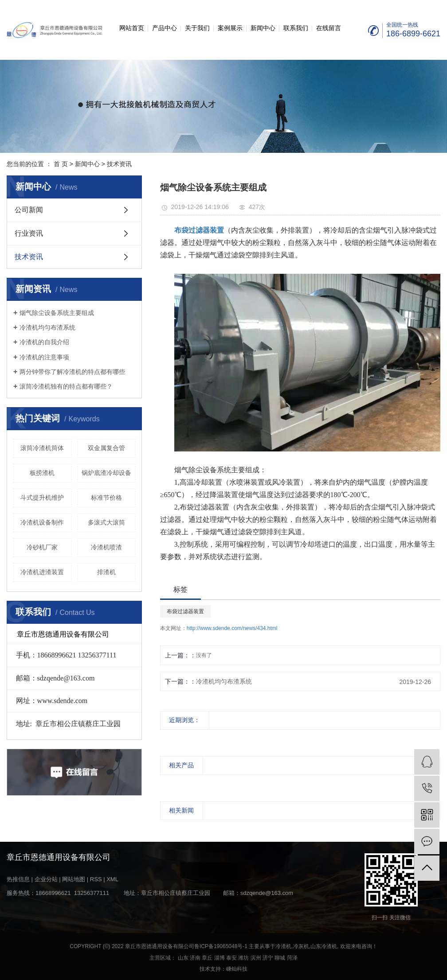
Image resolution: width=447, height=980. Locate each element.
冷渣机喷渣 (106, 547)
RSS (96, 879)
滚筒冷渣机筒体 (42, 448)
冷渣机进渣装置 (42, 572)
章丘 (207, 958)
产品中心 (165, 28)
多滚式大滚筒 (106, 522)
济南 (195, 958)
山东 (183, 958)
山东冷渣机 (324, 946)
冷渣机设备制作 (42, 522)
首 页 (61, 164)
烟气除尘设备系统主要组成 (57, 313)
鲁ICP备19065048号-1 (221, 946)
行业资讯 (29, 233)
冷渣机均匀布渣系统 (47, 327)
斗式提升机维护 (42, 498)
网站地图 (74, 879)
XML (112, 879)
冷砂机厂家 (42, 547)
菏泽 (292, 958)
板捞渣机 (42, 473)
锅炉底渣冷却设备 (106, 473)
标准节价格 (106, 498)
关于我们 (197, 28)
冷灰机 (301, 946)
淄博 (220, 958)
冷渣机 (283, 946)
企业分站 (46, 879)
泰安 (231, 958)
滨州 (256, 958)
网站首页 (132, 28)
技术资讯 (119, 164)
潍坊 (243, 958)
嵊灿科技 (237, 969)
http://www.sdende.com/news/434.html (232, 628)
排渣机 (106, 572)
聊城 (280, 958)
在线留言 (329, 28)
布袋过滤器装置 (185, 611)
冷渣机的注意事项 (44, 357)
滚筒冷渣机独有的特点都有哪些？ (66, 386)
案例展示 (230, 28)
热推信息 (18, 879)
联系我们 (296, 28)
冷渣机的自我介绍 (44, 342)
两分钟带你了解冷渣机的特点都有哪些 (72, 372)
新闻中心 (263, 28)
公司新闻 (29, 210)
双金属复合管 (106, 448)
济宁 (268, 958)
